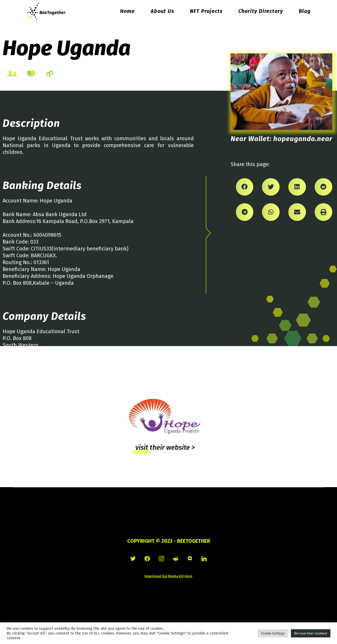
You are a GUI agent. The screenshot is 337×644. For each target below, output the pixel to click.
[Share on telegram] (245, 212)
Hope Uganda (67, 48)
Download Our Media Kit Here (168, 576)
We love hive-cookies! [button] (311, 633)
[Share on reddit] (323, 187)
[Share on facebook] (245, 187)
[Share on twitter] (271, 187)
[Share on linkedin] (297, 187)
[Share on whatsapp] (271, 212)
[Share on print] (323, 212)
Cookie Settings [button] (273, 633)
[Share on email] (297, 212)
